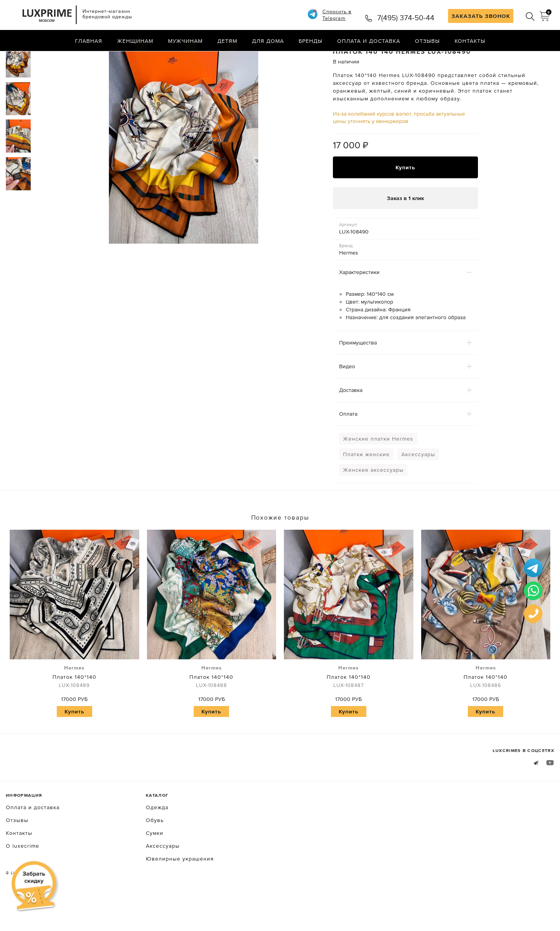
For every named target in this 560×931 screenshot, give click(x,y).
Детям (227, 41)
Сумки (155, 864)
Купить (405, 198)
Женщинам (135, 41)
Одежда (157, 838)
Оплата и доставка (369, 41)
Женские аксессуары (373, 501)
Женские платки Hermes (378, 470)
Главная (89, 41)
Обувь (155, 851)
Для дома (268, 41)
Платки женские (366, 485)
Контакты (470, 41)
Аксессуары (418, 485)
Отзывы (427, 41)
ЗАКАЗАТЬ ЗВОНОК (481, 16)
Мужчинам (185, 41)
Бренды (311, 41)
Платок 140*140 (74, 708)
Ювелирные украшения (180, 889)
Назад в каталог (529, 58)
